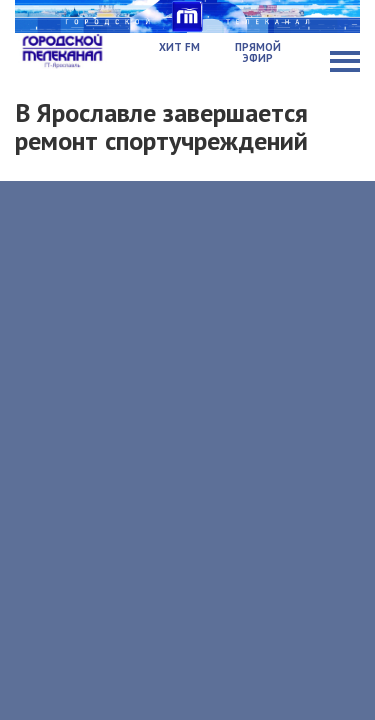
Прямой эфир (258, 52)
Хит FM (179, 47)
